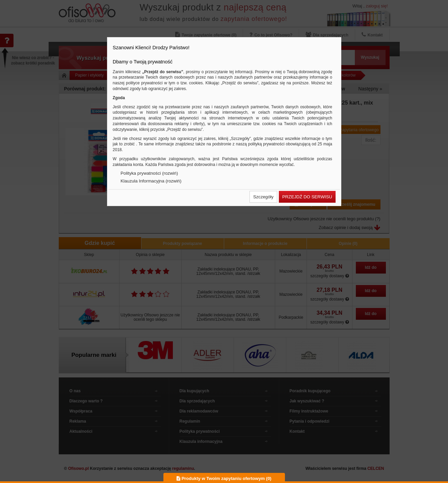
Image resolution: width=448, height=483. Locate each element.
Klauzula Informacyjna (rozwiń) (151, 181)
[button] (263, 197)
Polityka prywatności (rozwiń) (149, 173)
